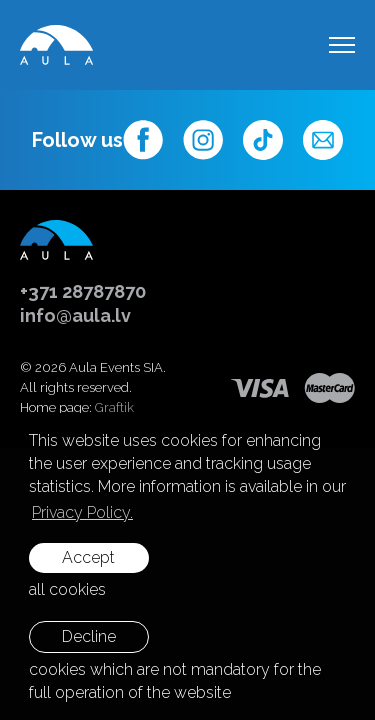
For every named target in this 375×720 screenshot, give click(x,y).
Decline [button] (89, 636)
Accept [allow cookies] (88, 557)
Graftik (114, 407)
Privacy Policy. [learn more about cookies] (82, 512)
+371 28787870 (83, 291)
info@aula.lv (75, 315)
